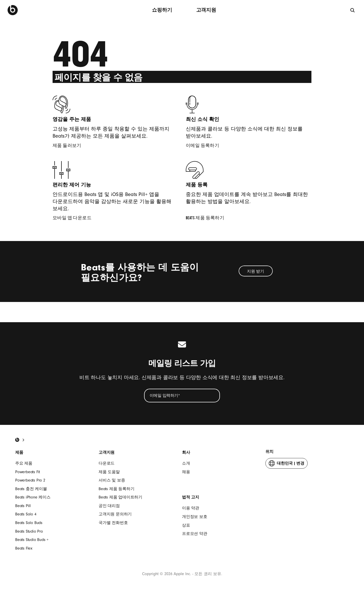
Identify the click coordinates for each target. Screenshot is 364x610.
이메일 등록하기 (206, 146)
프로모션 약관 (195, 534)
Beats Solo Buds (29, 523)
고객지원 (206, 10)
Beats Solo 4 (26, 514)
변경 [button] (287, 464)
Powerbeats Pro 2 (30, 480)
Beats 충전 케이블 (31, 489)
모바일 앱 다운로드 (75, 219)
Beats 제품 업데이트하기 (120, 497)
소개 (186, 463)
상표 (186, 525)
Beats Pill (23, 506)
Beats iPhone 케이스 (33, 497)
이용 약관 (191, 508)
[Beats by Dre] (13, 10)
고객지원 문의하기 (115, 514)
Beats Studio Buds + (32, 540)
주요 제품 (24, 463)
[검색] (353, 10)
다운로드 (107, 463)
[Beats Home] (17, 440)
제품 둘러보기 (70, 146)
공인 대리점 (109, 506)
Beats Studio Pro (29, 531)
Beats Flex (24, 548)
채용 (186, 472)
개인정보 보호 (195, 517)
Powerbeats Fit (28, 472)
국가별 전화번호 (113, 523)
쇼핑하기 (162, 10)
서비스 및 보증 (112, 480)
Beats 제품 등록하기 (208, 219)
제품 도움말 (109, 472)
